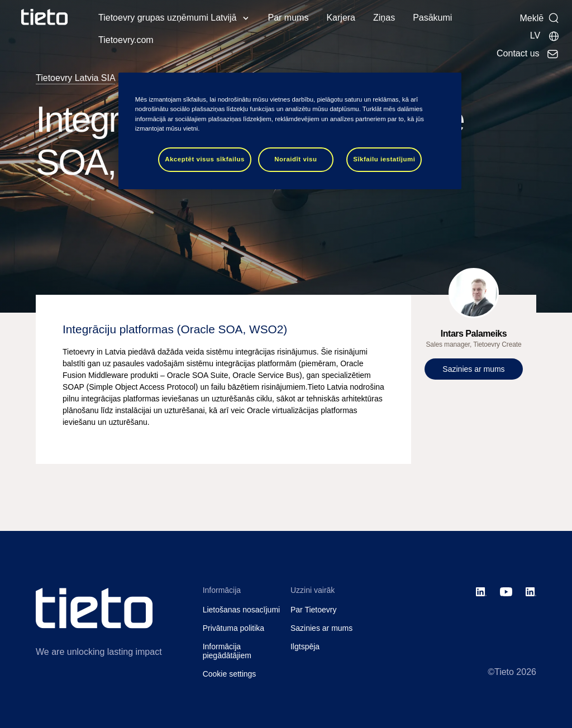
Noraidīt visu (295, 159)
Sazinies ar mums (321, 628)
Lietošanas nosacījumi (242, 610)
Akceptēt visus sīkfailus (205, 159)
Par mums (289, 18)
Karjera (341, 18)
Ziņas (384, 18)
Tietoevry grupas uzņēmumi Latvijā (168, 18)
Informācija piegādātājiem (227, 651)
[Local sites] (545, 36)
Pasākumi (432, 18)
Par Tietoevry (313, 610)
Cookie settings (230, 674)
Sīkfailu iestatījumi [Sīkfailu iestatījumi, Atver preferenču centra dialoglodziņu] (384, 159)
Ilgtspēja (305, 646)
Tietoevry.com (126, 40)
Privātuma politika (234, 628)
